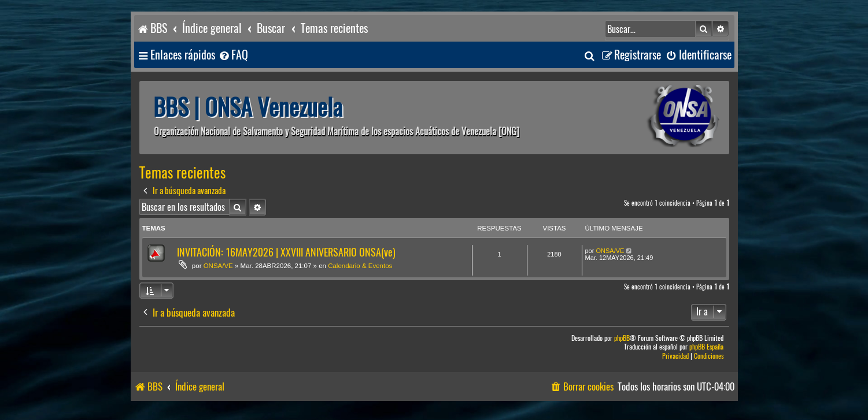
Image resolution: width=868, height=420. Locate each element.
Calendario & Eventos (360, 266)
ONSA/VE (218, 266)
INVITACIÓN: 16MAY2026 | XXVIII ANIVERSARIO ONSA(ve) (286, 252)
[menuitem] (233, 55)
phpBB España (706, 347)
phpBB (622, 338)
